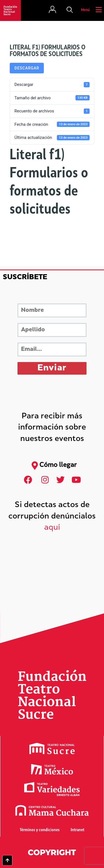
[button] (70, 10)
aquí (52, 528)
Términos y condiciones (40, 830)
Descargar (27, 68)
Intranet (78, 830)
